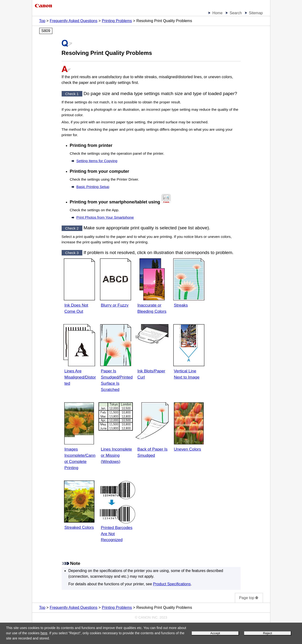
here (44, 633)
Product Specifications (172, 584)
